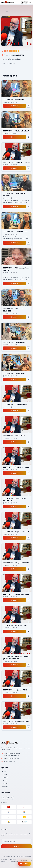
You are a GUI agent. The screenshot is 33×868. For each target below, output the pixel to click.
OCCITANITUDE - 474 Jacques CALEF (15, 342)
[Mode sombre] (22, 2)
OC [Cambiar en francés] (26, 2)
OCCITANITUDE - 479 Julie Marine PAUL (16, 162)
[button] (24, 864)
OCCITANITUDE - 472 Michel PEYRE (15, 405)
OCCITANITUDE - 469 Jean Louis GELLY (16, 532)
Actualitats (5, 778)
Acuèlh (5, 12)
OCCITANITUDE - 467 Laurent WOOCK (16, 594)
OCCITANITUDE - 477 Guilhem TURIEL (16, 232)
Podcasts (5, 775)
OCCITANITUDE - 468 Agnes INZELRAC (16, 563)
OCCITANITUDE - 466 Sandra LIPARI (15, 625)
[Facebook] (3, 798)
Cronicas (5, 780)
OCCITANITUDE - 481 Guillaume (14, 100)
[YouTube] (8, 798)
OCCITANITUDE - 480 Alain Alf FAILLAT (16, 131)
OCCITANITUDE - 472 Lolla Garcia (14, 436)
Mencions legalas (4, 860)
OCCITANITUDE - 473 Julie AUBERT (15, 373)
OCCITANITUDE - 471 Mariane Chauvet (16, 467)
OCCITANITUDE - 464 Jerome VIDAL (15, 690)
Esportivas (5, 786)
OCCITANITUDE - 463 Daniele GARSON (16, 721)
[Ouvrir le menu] (30, 2)
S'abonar (16, 846)
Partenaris (5, 783)
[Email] (12, 798)
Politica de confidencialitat (14, 860)
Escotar (14, 106)
